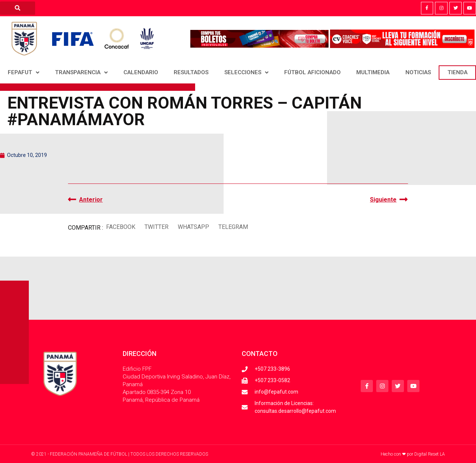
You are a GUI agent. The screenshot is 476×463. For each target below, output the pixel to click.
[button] (120, 227)
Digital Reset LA (430, 454)
